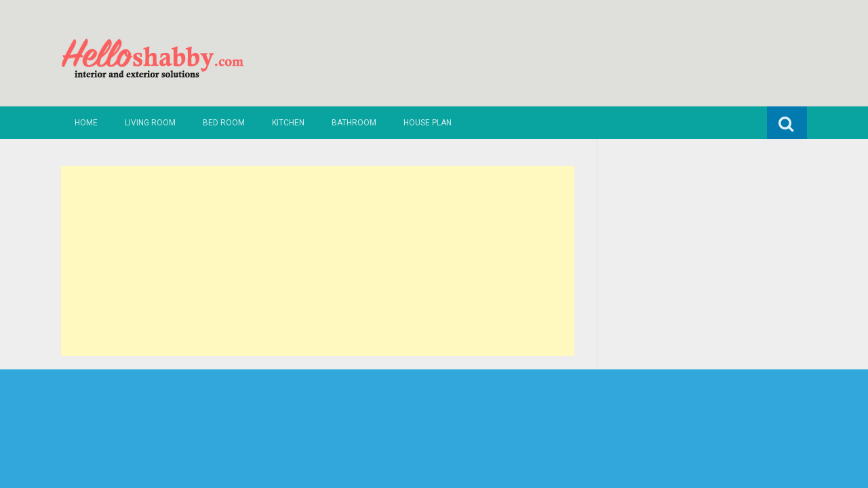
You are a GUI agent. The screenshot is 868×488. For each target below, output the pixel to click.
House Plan (428, 123)
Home (86, 123)
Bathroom (354, 123)
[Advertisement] (318, 261)
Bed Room (224, 123)
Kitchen (288, 123)
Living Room (150, 123)
